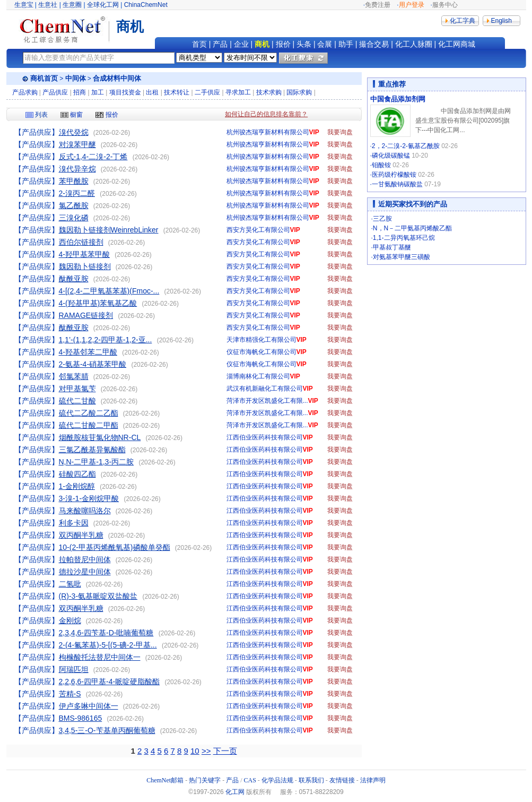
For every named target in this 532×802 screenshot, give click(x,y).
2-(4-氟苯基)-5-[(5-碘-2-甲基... (108, 645)
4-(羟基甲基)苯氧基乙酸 (98, 303)
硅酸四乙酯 (77, 474)
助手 (346, 44)
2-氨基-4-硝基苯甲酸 (93, 364)
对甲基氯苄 (77, 389)
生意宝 (24, 5)
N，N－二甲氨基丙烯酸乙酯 (412, 228)
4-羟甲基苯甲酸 (84, 254)
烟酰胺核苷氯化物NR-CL (100, 437)
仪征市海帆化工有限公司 (261, 352)
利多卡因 (74, 523)
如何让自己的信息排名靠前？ (266, 114)
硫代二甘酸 (77, 401)
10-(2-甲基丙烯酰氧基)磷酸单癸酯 (115, 547)
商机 (262, 44)
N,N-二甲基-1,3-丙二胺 (97, 462)
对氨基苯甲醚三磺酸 (402, 257)
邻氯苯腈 (74, 376)
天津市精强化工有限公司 (261, 340)
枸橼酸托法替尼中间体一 (100, 657)
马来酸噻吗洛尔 (85, 511)
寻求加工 (238, 92)
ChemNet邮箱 (165, 780)
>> (206, 751)
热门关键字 (205, 780)
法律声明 (373, 780)
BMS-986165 (81, 718)
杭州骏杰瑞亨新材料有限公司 (268, 132)
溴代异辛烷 (77, 169)
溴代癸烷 (74, 132)
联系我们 (311, 780)
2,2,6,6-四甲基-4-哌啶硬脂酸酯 (110, 682)
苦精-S (70, 694)
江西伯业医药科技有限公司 (265, 437)
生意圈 (72, 5)
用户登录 (412, 5)
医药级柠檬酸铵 (394, 175)
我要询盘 (340, 132)
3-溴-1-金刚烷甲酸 (89, 498)
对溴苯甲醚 (77, 144)
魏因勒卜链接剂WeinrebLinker (109, 230)
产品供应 (55, 92)
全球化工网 (103, 5)
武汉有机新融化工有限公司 (265, 389)
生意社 (48, 5)
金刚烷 (70, 620)
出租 (152, 92)
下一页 (225, 751)
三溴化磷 (74, 218)
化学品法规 (277, 780)
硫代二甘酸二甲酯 (89, 425)
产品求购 (25, 92)
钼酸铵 (381, 165)
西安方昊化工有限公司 (258, 230)
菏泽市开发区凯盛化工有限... (267, 401)
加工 (98, 92)
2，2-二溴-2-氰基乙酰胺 (406, 146)
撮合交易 (374, 44)
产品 (220, 44)
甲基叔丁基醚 (392, 247)
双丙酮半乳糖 (81, 535)
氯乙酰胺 (74, 205)
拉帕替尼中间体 (85, 559)
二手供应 (207, 92)
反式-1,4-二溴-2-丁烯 (93, 157)
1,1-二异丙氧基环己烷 (404, 238)
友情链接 (342, 780)
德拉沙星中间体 (85, 572)
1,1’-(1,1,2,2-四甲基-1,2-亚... (106, 340)
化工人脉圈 (414, 44)
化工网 (235, 792)
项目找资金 (125, 92)
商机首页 (44, 78)
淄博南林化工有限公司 (258, 376)
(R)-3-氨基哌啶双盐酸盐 (98, 596)
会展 (325, 44)
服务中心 (445, 5)
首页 (199, 44)
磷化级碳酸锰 (391, 156)
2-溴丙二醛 (77, 193)
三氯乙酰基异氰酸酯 (92, 450)
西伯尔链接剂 (81, 242)
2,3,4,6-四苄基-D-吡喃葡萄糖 (106, 633)
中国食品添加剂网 (398, 99)
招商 (80, 92)
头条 (304, 44)
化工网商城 (457, 44)
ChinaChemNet (146, 5)
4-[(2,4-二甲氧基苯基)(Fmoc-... (109, 291)
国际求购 (299, 92)
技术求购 (269, 92)
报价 (283, 44)
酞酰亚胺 (74, 279)
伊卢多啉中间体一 (89, 706)
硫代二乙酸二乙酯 (89, 413)
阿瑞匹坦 (74, 669)
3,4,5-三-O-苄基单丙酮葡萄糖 (107, 730)
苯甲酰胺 (74, 181)
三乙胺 (382, 219)
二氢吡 (70, 584)
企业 (241, 44)
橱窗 (72, 115)
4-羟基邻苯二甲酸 (88, 352)
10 (195, 751)
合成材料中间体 (117, 78)
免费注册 (378, 5)
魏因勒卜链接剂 (85, 266)
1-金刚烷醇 (77, 486)
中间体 (76, 78)
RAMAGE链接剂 (86, 315)
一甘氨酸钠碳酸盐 (397, 184)
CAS (250, 780)
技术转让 (177, 92)
